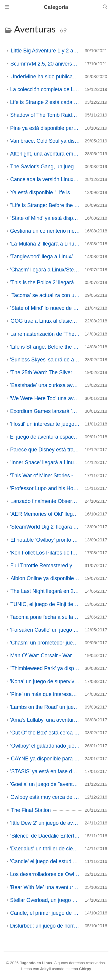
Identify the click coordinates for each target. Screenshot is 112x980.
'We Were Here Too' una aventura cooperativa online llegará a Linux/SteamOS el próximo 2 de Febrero (45, 398)
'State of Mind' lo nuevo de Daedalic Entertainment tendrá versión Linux (45, 308)
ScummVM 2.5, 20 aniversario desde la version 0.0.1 (45, 64)
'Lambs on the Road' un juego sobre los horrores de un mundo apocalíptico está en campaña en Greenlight (45, 707)
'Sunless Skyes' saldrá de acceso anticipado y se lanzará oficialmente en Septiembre (45, 360)
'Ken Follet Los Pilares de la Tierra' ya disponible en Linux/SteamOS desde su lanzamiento (45, 553)
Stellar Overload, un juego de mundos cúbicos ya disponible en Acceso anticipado (45, 900)
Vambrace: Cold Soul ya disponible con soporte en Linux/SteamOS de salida (45, 141)
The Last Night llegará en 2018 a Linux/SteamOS (45, 591)
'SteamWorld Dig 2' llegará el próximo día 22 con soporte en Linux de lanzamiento (45, 527)
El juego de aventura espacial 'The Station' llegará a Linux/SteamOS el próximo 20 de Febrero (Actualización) (45, 437)
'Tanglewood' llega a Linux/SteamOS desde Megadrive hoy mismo (45, 257)
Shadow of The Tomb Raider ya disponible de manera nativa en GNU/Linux (45, 115)
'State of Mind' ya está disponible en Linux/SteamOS (45, 218)
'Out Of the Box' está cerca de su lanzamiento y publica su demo (45, 733)
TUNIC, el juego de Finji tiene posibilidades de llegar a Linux (45, 604)
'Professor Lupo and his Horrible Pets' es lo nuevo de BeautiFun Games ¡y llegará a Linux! (45, 488)
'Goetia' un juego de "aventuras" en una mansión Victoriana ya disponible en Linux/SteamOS (45, 784)
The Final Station (31, 810)
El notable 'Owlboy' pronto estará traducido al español (45, 540)
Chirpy (85, 969)
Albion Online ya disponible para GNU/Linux (45, 578)
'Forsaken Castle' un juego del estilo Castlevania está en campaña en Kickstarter (45, 630)
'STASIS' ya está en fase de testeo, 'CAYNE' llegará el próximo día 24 (45, 771)
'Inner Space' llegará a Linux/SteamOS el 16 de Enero (45, 462)
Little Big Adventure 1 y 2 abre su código (45, 51)
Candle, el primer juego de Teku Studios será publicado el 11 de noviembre (45, 913)
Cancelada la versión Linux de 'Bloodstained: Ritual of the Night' (45, 179)
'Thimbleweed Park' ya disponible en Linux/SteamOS (45, 668)
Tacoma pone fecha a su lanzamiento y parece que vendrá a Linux (45, 617)
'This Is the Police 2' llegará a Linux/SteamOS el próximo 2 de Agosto (45, 282)
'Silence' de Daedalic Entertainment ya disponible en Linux (45, 836)
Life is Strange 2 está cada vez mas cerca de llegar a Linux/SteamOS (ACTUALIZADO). (45, 102)
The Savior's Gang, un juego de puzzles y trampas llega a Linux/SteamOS (45, 167)
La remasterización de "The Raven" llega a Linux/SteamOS (45, 334)
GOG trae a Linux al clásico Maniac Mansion (45, 321)
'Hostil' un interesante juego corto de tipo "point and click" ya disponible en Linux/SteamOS (45, 424)
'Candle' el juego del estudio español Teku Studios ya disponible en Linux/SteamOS (45, 861)
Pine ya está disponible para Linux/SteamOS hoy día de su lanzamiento (45, 128)
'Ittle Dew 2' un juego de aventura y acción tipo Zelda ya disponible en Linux (45, 823)
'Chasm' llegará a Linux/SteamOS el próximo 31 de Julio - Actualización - (45, 270)
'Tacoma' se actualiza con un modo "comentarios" (45, 295)
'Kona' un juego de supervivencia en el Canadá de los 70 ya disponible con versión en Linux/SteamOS (45, 681)
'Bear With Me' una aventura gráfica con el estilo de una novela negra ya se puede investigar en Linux (45, 887)
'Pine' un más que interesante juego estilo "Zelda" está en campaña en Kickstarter (45, 694)
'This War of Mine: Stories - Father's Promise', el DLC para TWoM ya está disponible (45, 476)
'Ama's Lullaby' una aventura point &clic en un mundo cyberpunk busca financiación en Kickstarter (45, 720)
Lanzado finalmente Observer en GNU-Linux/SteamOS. (45, 501)
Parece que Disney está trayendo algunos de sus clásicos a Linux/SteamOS (45, 450)
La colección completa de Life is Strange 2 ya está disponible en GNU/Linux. (45, 89)
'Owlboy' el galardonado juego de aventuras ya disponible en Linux (45, 746)
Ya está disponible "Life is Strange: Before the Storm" (45, 192)
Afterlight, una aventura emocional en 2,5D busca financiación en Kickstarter (45, 154)
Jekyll (45, 969)
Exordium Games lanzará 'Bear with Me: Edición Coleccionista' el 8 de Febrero (45, 411)
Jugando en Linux (36, 963)
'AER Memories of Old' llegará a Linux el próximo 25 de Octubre (45, 514)
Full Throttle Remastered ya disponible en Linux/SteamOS (45, 566)
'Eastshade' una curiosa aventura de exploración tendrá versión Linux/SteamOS (45, 385)
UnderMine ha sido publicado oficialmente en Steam (45, 77)
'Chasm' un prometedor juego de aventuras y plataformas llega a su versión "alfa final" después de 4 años (45, 643)
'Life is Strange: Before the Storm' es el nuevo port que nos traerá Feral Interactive (45, 347)
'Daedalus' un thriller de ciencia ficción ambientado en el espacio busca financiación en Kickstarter (45, 849)
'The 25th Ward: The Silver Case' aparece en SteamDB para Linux (45, 372)
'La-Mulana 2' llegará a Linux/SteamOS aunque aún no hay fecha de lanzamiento (45, 244)
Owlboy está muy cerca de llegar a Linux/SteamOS (45, 797)
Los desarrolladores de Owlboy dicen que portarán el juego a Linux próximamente (45, 874)
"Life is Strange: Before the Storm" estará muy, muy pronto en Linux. (45, 205)
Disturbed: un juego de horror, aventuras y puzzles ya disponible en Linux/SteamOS (45, 926)
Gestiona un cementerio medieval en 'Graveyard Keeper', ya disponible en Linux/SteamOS (45, 231)
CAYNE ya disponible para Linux (46, 759)
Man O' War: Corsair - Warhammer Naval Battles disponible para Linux (45, 656)
